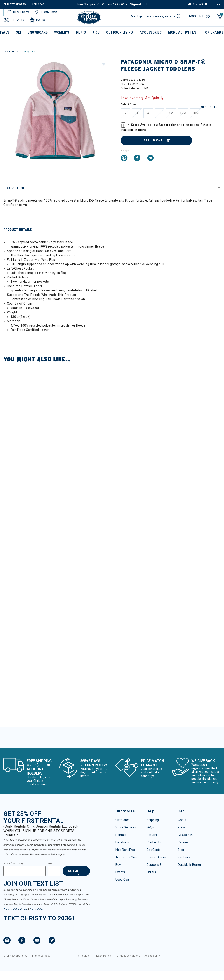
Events (120, 872)
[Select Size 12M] (183, 113)
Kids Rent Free (126, 850)
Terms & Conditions (128, 956)
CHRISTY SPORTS (15, 4)
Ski (18, 32)
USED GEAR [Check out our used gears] (37, 4)
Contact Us (154, 842)
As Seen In (185, 835)
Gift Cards (122, 820)
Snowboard (38, 32)
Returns (152, 835)
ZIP (50, 864)
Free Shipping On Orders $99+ (110, 4)
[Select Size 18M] (195, 113)
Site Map (83, 956)
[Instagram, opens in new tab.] (7, 941)
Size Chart (211, 107)
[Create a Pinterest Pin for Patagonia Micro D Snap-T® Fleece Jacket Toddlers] (124, 158)
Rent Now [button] (18, 12)
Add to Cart (154, 140)
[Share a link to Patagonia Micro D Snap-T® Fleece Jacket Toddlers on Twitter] (150, 158)
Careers (183, 842)
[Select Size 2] (126, 113)
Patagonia (29, 52)
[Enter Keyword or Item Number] (148, 16)
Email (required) (13, 864)
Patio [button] (37, 20)
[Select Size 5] (160, 113)
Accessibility (152, 956)
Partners (184, 857)
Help (215, 4)
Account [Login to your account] (197, 16)
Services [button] (15, 20)
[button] (103, 64)
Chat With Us (198, 4)
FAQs (150, 827)
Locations (122, 842)
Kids (96, 32)
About (182, 820)
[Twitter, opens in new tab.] (52, 941)
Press (182, 827)
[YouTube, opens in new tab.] (37, 941)
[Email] (24, 871)
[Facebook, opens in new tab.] (22, 941)
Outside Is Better (189, 865)
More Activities (182, 32)
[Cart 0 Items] (219, 19)
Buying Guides (157, 857)
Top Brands (11, 52)
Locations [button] (46, 12)
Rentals (121, 835)
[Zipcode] (54, 871)
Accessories (151, 32)
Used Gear (123, 880)
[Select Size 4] (148, 113)
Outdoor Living (120, 32)
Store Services (126, 827)
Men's (81, 32)
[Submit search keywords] (178, 18)
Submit (74, 871)
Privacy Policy (36, 909)
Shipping (153, 820)
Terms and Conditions (15, 909)
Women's (62, 32)
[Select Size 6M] (171, 113)
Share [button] (125, 151)
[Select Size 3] (137, 113)
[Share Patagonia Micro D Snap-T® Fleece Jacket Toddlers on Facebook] (137, 158)
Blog (181, 850)
